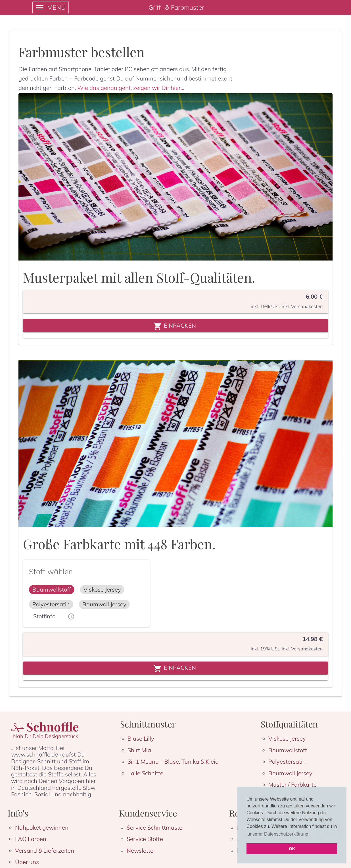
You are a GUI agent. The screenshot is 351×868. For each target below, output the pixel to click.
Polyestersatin (287, 761)
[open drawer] (51, 7)
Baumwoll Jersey (290, 773)
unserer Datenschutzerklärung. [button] (278, 834)
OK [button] (292, 849)
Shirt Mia (139, 750)
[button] (52, 590)
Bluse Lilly (141, 738)
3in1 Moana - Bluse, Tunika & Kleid (173, 761)
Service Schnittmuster (155, 827)
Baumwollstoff (288, 750)
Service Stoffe (145, 839)
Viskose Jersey (287, 738)
